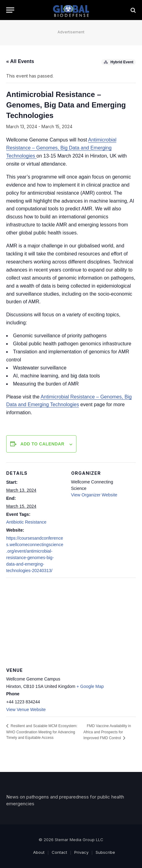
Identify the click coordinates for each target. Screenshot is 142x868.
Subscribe (105, 852)
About (39, 852)
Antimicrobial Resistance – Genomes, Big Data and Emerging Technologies (61, 148)
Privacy (81, 852)
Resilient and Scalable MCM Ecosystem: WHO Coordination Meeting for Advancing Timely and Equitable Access (42, 732)
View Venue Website (26, 710)
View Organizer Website (94, 495)
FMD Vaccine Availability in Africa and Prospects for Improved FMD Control (107, 732)
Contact (59, 852)
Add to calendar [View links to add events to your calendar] (42, 444)
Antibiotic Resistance (26, 522)
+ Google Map (90, 686)
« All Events (20, 61)
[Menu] (10, 10)
